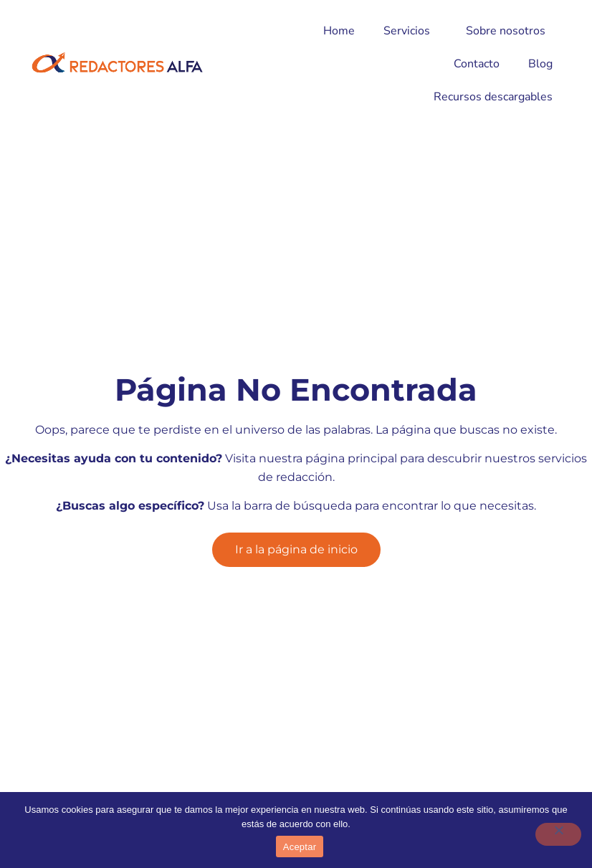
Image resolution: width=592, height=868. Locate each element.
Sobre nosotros (509, 31)
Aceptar (300, 847)
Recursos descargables (493, 97)
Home (339, 31)
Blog (540, 64)
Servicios (410, 31)
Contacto (477, 64)
